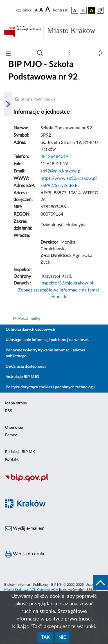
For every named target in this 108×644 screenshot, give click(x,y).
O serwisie (14, 428)
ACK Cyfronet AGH (44, 590)
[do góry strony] (100, 583)
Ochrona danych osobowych (30, 330)
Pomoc (11, 435)
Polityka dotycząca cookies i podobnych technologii (50, 387)
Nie (62, 637)
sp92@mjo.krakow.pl (61, 171)
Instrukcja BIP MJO (22, 377)
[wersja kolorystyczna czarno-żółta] (92, 10)
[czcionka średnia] (41, 10)
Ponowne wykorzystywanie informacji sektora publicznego (45, 353)
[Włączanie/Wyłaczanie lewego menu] (8, 104)
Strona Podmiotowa (38, 99)
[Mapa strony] (71, 55)
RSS (9, 411)
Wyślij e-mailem (25, 529)
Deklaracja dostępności (26, 367)
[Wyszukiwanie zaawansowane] (40, 53)
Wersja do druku (25, 554)
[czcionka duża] (48, 10)
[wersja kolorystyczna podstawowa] (75, 10)
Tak (45, 637)
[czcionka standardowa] (36, 10)
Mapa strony (16, 403)
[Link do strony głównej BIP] (54, 31)
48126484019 (54, 157)
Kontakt (12, 459)
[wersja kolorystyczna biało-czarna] (83, 10)
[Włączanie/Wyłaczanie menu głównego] (8, 54)
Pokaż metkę (29, 319)
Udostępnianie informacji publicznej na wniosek (47, 340)
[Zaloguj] (101, 55)
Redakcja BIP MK (20, 452)
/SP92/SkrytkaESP (59, 186)
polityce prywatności (69, 619)
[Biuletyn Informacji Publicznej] (54, 481)
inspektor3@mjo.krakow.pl (67, 283)
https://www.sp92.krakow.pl (69, 178)
